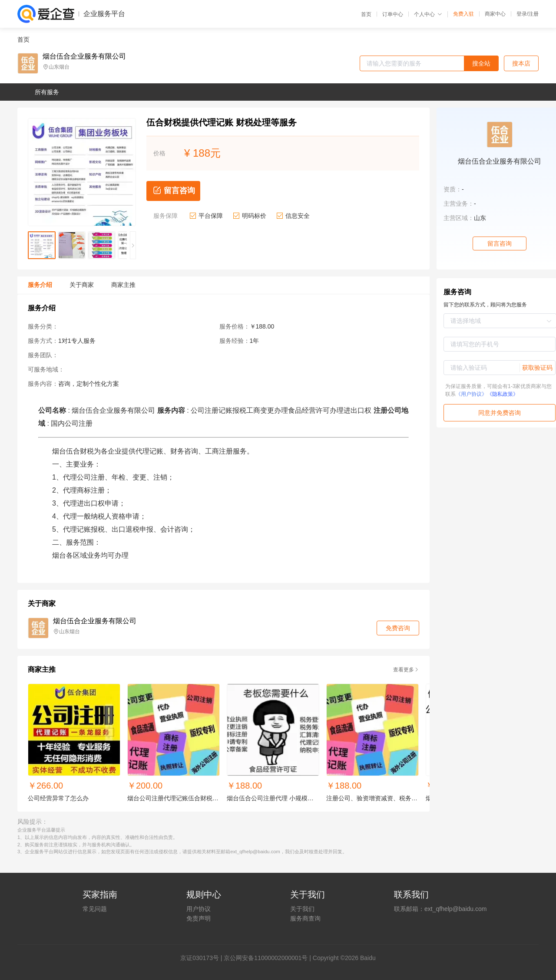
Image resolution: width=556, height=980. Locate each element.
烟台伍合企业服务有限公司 (84, 56)
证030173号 (203, 958)
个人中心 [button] (428, 14)
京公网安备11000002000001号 (266, 958)
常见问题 (95, 909)
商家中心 (495, 14)
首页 (366, 14)
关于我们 (302, 909)
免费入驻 (463, 14)
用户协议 (199, 909)
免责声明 (199, 918)
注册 (533, 14)
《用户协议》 (471, 394)
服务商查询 (305, 918)
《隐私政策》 (503, 394)
